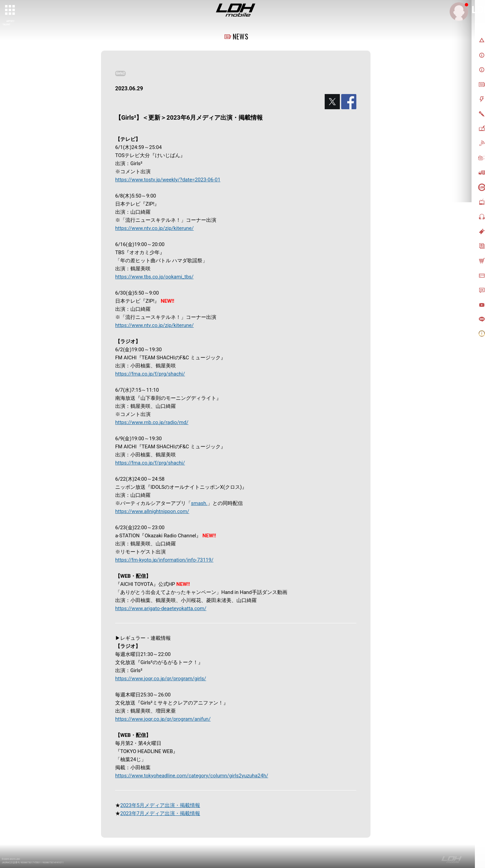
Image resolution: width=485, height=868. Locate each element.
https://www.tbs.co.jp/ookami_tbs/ (154, 277)
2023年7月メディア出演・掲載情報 (160, 813)
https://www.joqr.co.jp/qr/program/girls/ (161, 679)
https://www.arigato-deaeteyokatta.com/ (161, 608)
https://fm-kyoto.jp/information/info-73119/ (164, 560)
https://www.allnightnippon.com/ (152, 511)
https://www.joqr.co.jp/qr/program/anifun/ (163, 719)
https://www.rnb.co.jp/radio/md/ (152, 422)
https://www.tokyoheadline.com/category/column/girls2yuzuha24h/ (192, 776)
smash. (199, 503)
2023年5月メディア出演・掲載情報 (160, 805)
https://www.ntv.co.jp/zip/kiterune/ (154, 228)
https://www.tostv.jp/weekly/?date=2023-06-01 (168, 180)
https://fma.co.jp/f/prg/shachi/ (150, 374)
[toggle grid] (10, 10)
